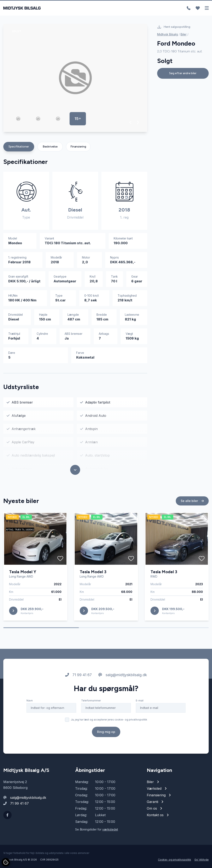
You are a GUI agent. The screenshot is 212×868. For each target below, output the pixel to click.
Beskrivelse (50, 147)
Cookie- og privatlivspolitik (175, 860)
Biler (184, 34)
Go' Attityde (202, 860)
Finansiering (78, 147)
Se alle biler (192, 501)
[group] (75, 78)
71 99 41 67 (78, 675)
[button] (131, 122)
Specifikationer (19, 147)
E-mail (140, 701)
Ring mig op (106, 732)
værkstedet (110, 829)
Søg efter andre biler (183, 73)
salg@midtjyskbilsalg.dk (123, 675)
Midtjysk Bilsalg (167, 34)
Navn (30, 701)
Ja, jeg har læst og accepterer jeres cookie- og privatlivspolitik (109, 720)
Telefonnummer (91, 701)
